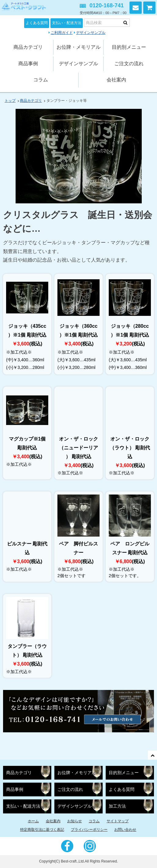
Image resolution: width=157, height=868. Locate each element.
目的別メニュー (129, 47)
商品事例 (28, 64)
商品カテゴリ (28, 47)
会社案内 (116, 80)
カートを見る (149, 8)
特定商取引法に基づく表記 (42, 830)
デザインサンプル (91, 33)
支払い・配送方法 (67, 23)
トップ (10, 101)
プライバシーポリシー (89, 830)
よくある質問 (37, 23)
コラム (41, 80)
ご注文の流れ (129, 64)
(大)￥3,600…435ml (77, 360)
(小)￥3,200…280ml (25, 367)
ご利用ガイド (62, 33)
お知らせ (75, 821)
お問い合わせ (136, 8)
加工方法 (117, 806)
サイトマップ (118, 821)
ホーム (33, 821)
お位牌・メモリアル (78, 47)
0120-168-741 (107, 5)
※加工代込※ (19, 352)
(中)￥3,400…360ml (25, 360)
